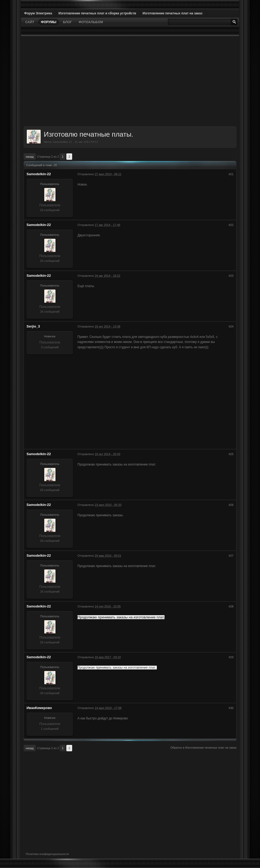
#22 (231, 225)
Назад (30, 157)
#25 (231, 454)
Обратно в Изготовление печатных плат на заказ (203, 748)
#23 (231, 276)
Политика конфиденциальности (47, 854)
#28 (231, 606)
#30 (231, 708)
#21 (231, 174)
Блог (67, 22)
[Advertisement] (130, 81)
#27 (231, 556)
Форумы (49, 22)
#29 (231, 657)
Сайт (30, 22)
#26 (231, 505)
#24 (231, 326)
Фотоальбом (91, 22)
